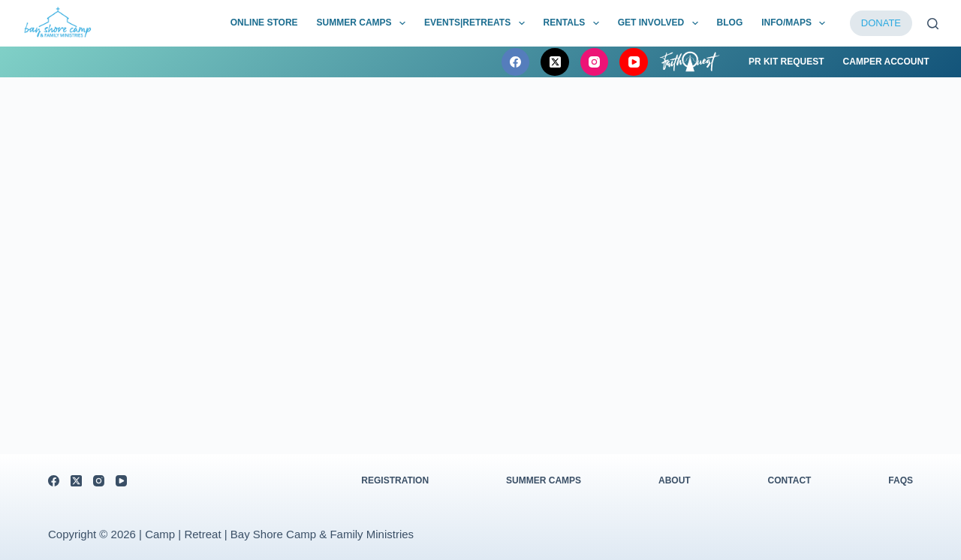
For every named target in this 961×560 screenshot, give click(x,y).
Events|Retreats (477, 23)
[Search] (933, 24)
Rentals (574, 23)
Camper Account (886, 62)
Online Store (264, 23)
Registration (395, 480)
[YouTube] (634, 62)
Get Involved (661, 23)
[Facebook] (516, 62)
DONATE (881, 23)
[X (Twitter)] (555, 62)
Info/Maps (796, 23)
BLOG (730, 23)
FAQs (901, 480)
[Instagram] (595, 62)
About (675, 480)
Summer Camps (364, 23)
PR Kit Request (786, 62)
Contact (790, 480)
